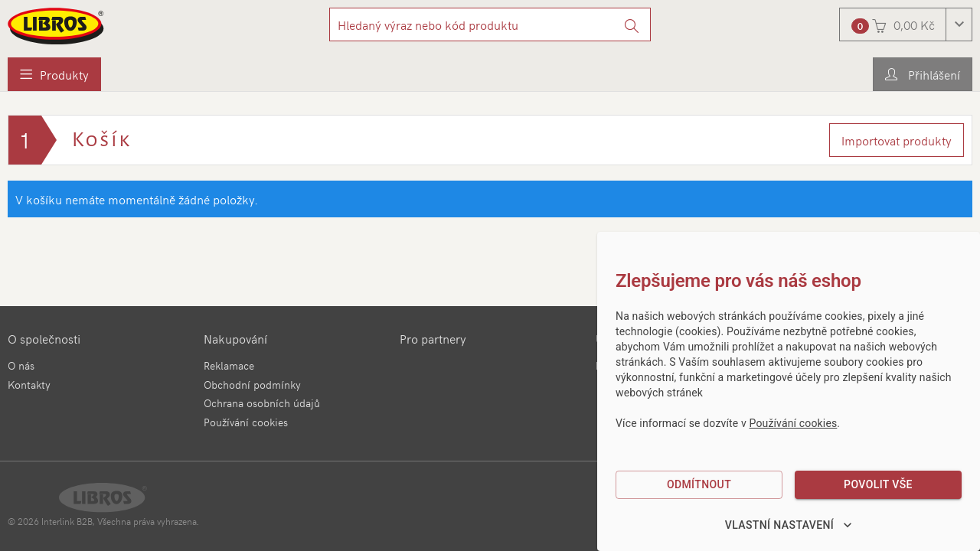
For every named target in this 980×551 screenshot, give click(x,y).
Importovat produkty (897, 140)
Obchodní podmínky (252, 385)
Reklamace (229, 365)
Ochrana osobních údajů (262, 403)
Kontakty (29, 385)
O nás (21, 365)
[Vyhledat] (632, 24)
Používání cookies (246, 422)
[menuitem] (54, 74)
